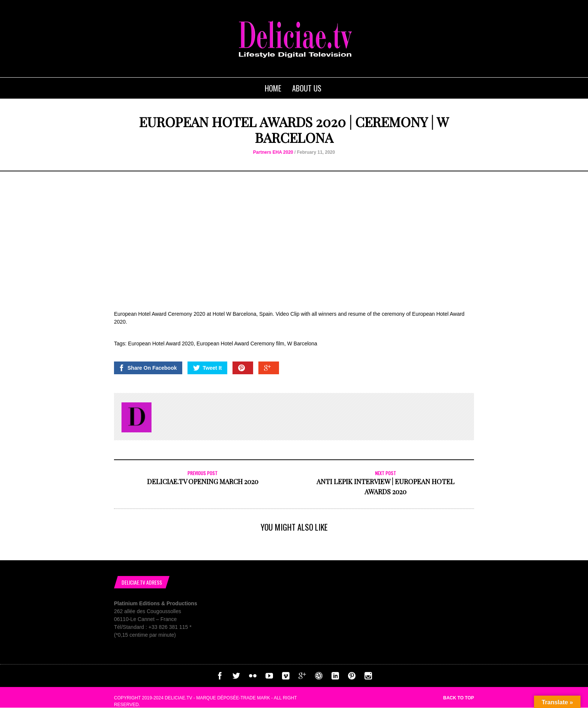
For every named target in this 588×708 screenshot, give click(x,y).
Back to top (459, 698)
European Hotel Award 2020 (161, 343)
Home (273, 88)
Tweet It (207, 368)
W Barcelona (302, 343)
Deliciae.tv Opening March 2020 (203, 481)
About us (307, 88)
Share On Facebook (147, 368)
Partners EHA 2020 (273, 152)
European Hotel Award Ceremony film (240, 343)
